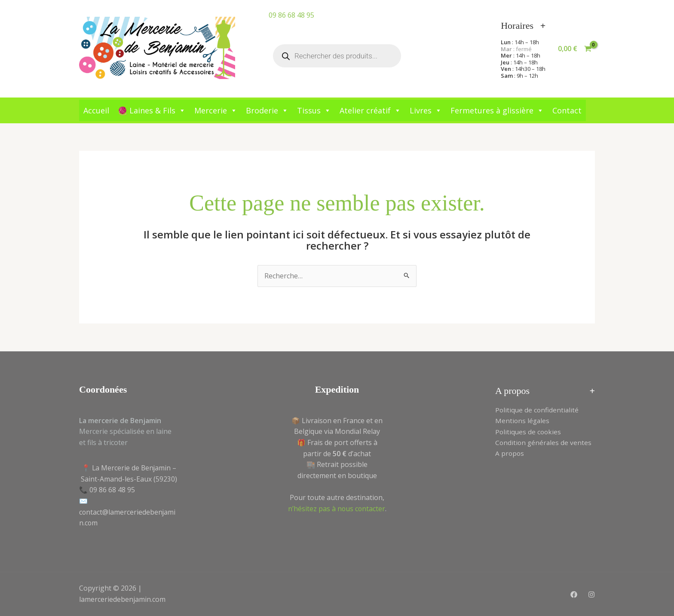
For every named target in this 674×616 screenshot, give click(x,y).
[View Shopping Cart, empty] (574, 49)
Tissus (314, 110)
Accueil (96, 110)
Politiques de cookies (529, 432)
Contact (567, 110)
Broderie (267, 110)
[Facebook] (574, 595)
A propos (510, 454)
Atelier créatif (370, 110)
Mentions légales (523, 421)
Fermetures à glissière (497, 110)
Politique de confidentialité (538, 410)
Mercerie (216, 110)
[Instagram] (591, 595)
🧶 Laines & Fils (152, 110)
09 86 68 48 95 (291, 15)
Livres (426, 110)
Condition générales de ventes (544, 443)
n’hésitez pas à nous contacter (337, 509)
